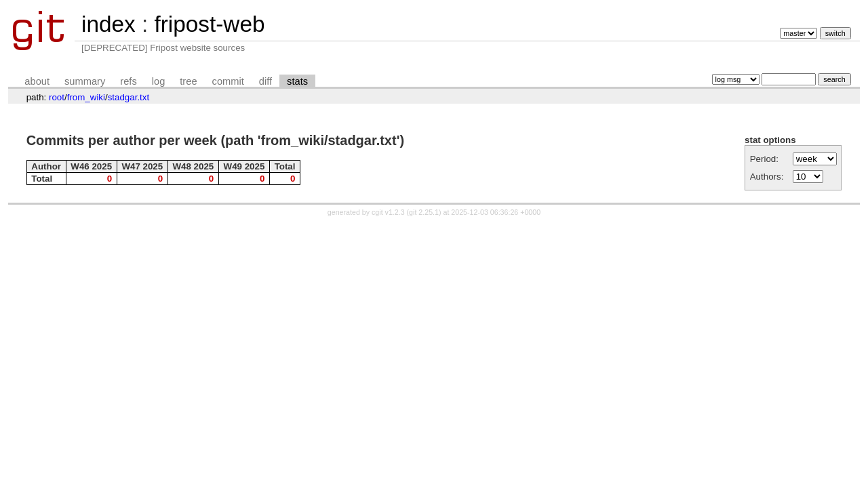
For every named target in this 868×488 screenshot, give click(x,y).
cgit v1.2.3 (388, 212)
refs (128, 81)
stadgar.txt (129, 97)
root (57, 97)
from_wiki (86, 97)
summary (85, 81)
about (37, 81)
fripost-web (209, 24)
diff (265, 81)
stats (297, 81)
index (108, 24)
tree (188, 81)
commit (228, 81)
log (159, 81)
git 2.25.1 (424, 212)
